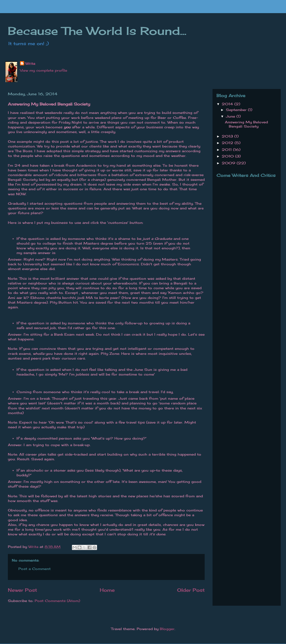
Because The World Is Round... (97, 31)
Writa (30, 64)
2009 (229, 163)
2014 (228, 104)
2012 (228, 143)
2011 (227, 150)
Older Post (191, 590)
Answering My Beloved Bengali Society (246, 124)
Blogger (167, 629)
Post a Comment (35, 569)
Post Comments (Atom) (57, 601)
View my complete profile (44, 70)
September (237, 110)
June (231, 116)
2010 (228, 156)
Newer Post (22, 590)
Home (107, 590)
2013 (228, 136)
